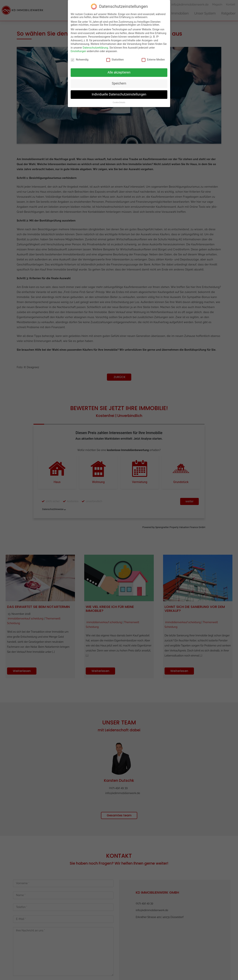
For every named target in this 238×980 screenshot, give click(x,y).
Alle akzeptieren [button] (119, 72)
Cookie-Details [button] (119, 102)
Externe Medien (153, 60)
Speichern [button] (119, 83)
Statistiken (115, 60)
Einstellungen (78, 51)
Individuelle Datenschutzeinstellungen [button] (119, 94)
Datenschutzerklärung (95, 48)
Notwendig (79, 60)
